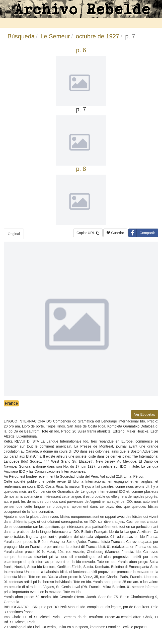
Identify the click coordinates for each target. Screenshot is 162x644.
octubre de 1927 (97, 36)
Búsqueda (21, 36)
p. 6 (81, 50)
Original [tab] (14, 234)
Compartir (142, 233)
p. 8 (81, 169)
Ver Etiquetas (145, 414)
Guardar (115, 233)
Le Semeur (55, 36)
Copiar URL (88, 233)
